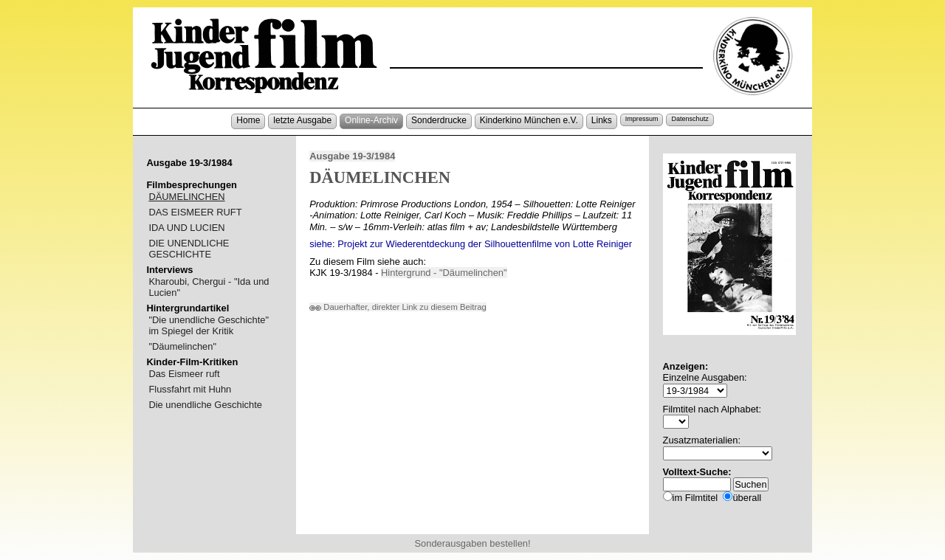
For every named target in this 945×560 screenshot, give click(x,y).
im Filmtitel (695, 498)
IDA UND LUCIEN (186, 228)
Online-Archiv (371, 120)
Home (248, 120)
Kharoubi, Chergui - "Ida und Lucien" (209, 287)
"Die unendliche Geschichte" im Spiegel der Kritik (209, 325)
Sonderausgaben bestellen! (472, 543)
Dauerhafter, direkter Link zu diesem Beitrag (398, 307)
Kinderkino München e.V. (529, 120)
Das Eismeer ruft (184, 374)
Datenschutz (690, 119)
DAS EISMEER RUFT (195, 212)
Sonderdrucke (439, 120)
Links (602, 120)
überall (747, 498)
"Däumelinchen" (182, 346)
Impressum (642, 119)
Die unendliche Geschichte (205, 405)
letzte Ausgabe (302, 120)
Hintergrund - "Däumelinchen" (444, 273)
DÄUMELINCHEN (186, 197)
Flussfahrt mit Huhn (190, 389)
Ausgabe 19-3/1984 (352, 156)
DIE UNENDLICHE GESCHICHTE (189, 249)
